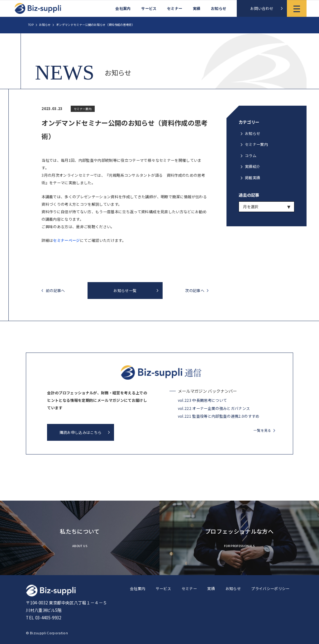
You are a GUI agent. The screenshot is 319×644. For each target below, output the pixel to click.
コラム (251, 155)
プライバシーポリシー (270, 588)
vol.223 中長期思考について (202, 400)
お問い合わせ (262, 8)
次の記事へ (195, 291)
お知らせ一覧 (125, 290)
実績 (197, 8)
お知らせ (219, 8)
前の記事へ (55, 291)
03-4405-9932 (48, 618)
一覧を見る (262, 430)
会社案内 (123, 8)
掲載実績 (252, 178)
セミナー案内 (256, 144)
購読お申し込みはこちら (81, 432)
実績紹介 (252, 166)
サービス (149, 8)
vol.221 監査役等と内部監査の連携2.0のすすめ (219, 416)
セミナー (175, 8)
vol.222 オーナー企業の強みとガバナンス (214, 408)
